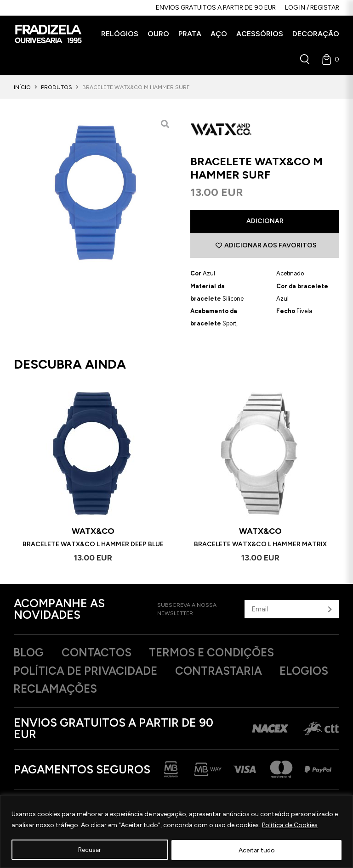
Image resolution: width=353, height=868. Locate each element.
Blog (29, 653)
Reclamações (125, 690)
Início (22, 87)
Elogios (39, 690)
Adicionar (265, 221)
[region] (176, 832)
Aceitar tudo (257, 850)
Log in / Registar (312, 8)
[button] (120, 34)
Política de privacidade (87, 672)
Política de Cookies (290, 825)
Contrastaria (223, 672)
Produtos (57, 87)
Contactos (99, 653)
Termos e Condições (218, 653)
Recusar (90, 850)
